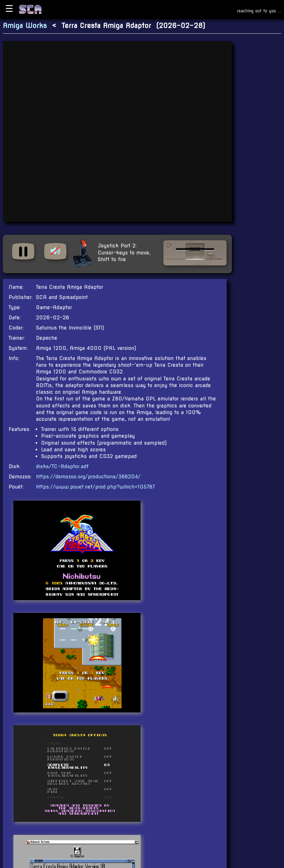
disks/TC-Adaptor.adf (62, 466)
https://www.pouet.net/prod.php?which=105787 (95, 487)
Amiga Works (25, 26)
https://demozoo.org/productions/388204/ (88, 477)
